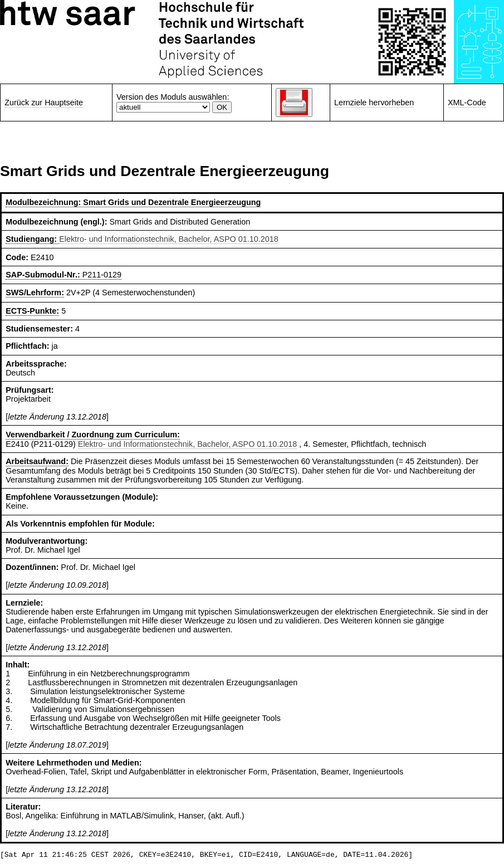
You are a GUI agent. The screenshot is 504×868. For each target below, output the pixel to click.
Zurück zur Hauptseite (44, 103)
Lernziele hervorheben (374, 103)
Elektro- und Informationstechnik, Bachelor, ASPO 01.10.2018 (169, 239)
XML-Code (467, 103)
